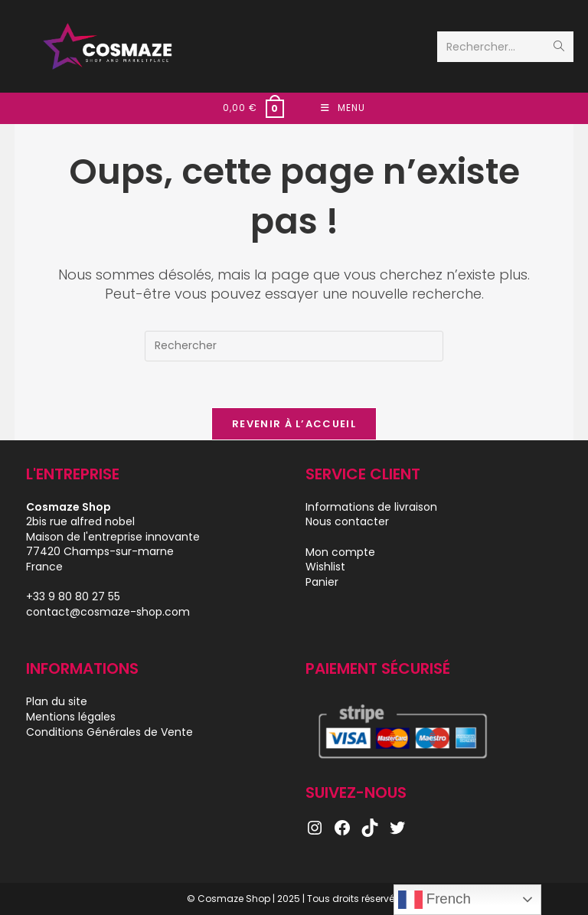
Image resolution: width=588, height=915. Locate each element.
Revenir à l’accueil (294, 424)
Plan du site (57, 701)
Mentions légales (71, 717)
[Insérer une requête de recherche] (294, 346)
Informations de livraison (371, 507)
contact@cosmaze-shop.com (108, 612)
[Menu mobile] (343, 108)
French (434, 900)
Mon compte (340, 552)
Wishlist (325, 567)
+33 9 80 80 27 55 (73, 596)
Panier (322, 582)
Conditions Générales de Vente (109, 732)
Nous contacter (347, 521)
